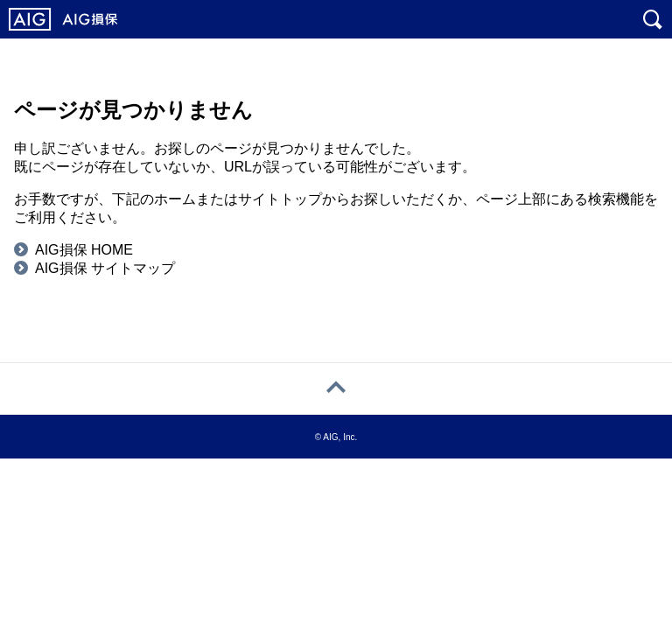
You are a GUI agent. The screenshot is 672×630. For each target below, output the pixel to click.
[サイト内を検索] (653, 19)
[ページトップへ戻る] (336, 389)
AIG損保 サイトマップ (105, 268)
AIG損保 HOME (84, 250)
